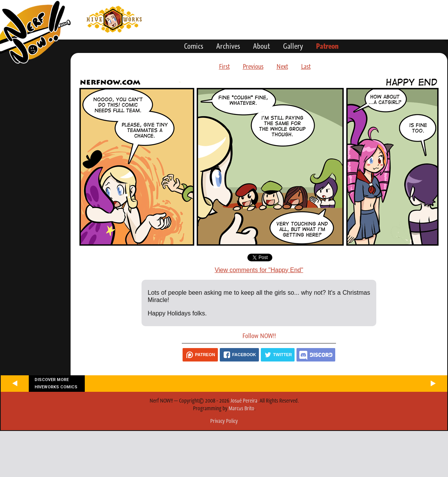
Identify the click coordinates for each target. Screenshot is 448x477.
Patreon (327, 46)
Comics (194, 46)
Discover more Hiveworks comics (56, 383)
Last (306, 66)
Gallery (293, 46)
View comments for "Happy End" (259, 270)
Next (282, 66)
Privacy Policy (224, 421)
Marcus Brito (241, 408)
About (262, 46)
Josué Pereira (244, 401)
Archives (228, 46)
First (224, 66)
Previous (253, 66)
